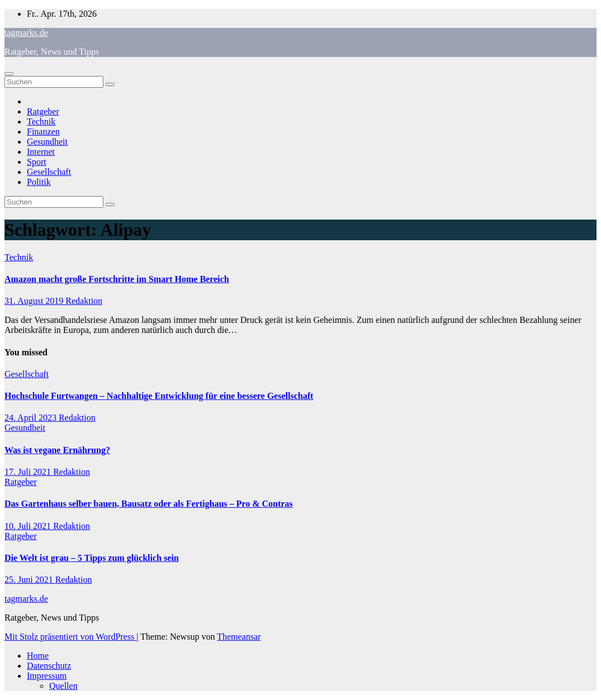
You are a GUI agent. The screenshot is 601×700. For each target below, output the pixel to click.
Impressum (47, 676)
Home (38, 656)
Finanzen (43, 132)
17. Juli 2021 (29, 472)
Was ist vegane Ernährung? (57, 450)
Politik (39, 182)
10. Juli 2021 (29, 526)
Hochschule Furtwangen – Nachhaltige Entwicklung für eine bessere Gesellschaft (159, 396)
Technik (41, 122)
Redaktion (84, 301)
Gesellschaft (49, 172)
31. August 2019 (35, 301)
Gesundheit (47, 142)
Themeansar (239, 637)
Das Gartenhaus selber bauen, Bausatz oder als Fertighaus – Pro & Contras (149, 504)
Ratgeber (43, 111)
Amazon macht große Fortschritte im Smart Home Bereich (117, 279)
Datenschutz (49, 666)
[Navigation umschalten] (9, 74)
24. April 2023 (32, 418)
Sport (37, 162)
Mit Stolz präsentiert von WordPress (70, 637)
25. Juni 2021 (30, 580)
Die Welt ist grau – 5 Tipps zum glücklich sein (92, 558)
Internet (41, 152)
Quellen (63, 686)
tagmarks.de (26, 33)
